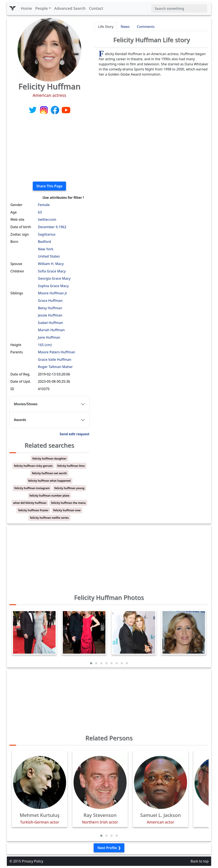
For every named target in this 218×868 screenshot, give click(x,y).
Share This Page (49, 186)
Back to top (200, 861)
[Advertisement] (49, 148)
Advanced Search (70, 8)
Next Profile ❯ (109, 848)
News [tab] (125, 27)
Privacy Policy (32, 861)
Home (26, 8)
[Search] (179, 9)
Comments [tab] (146, 27)
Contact (96, 8)
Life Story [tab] (106, 27)
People (42, 8)
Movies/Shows (26, 404)
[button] (91, 663)
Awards (20, 420)
